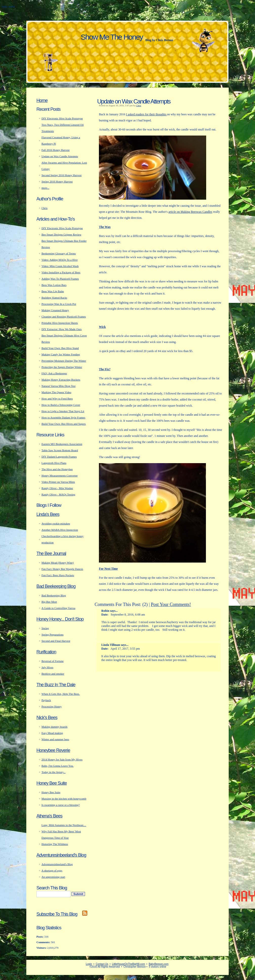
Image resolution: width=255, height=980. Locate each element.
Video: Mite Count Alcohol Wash (60, 266)
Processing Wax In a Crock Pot (59, 304)
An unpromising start (53, 877)
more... (45, 188)
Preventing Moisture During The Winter (64, 361)
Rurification (46, 652)
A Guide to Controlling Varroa (58, 608)
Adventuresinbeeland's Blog (61, 855)
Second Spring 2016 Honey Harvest (61, 175)
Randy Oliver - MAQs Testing (58, 494)
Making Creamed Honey (55, 310)
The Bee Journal (51, 553)
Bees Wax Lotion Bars (54, 285)
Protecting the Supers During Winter (62, 367)
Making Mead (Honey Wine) (58, 563)
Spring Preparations (52, 634)
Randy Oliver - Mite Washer (57, 488)
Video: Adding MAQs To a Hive (60, 260)
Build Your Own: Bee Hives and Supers (64, 424)
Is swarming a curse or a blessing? (61, 805)
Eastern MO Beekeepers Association (62, 444)
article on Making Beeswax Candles (190, 212)
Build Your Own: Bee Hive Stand (60, 348)
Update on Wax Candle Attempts (134, 101)
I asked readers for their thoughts (146, 114)
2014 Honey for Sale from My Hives (62, 759)
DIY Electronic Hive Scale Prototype (62, 118)
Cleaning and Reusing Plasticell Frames (64, 316)
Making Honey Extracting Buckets (61, 380)
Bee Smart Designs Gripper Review (61, 234)
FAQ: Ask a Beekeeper (54, 373)
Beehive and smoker (53, 674)
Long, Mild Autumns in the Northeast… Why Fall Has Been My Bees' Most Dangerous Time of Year (64, 831)
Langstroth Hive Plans (54, 463)
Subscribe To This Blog (57, 914)
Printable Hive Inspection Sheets (60, 323)
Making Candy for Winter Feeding (61, 354)
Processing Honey (52, 706)
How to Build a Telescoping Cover (61, 405)
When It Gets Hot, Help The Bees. (61, 694)
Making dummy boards (55, 727)
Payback (46, 700)
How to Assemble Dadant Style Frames (63, 417)
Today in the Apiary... (54, 772)
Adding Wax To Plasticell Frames (60, 279)
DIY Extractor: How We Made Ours (62, 329)
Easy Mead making (52, 733)
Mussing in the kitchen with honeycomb (64, 799)
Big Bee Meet (49, 602)
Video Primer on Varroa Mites (58, 482)
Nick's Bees (47, 718)
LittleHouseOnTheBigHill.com (128, 964)
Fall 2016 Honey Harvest (56, 150)
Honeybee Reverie (53, 750)
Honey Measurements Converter (60, 475)
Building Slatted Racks (54, 298)
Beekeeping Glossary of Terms (59, 253)
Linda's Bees (48, 514)
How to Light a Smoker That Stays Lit (63, 411)
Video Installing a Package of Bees (61, 272)
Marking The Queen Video (56, 392)
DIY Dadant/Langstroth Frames (59, 457)
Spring (45, 628)
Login (89, 964)
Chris (139, 105)
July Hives (47, 667)
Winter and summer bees (55, 739)
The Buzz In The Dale (56, 685)
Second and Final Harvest (56, 641)
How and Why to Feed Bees (57, 399)
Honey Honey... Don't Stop (60, 619)
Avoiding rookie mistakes (56, 523)
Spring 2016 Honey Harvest (57, 181)
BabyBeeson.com (159, 964)
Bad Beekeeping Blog (56, 586)
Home (42, 100)
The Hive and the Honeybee (57, 469)
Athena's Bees (49, 816)
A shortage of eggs (52, 870)
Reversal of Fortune (52, 661)
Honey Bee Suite (52, 783)
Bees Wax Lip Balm (53, 291)
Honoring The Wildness (55, 844)
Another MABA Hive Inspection (60, 530)
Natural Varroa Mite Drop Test (58, 386)
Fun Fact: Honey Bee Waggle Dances (62, 569)
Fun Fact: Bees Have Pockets (58, 575)
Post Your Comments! (171, 604)
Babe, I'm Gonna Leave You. (58, 766)
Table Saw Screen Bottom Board (60, 450)
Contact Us (102, 964)
